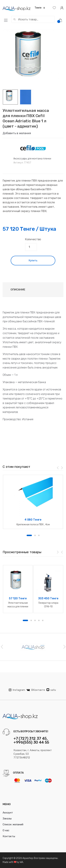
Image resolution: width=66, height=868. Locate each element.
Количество (33, 239)
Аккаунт (8, 813)
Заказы (7, 819)
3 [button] (39, 535)
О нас (6, 830)
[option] (33, 59)
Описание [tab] (18, 290)
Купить (33, 260)
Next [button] (64, 647)
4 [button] (39, 620)
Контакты (9, 836)
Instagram (17, 690)
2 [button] (35, 535)
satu (51, 690)
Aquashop (28, 858)
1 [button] (29, 535)
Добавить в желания (17, 133)
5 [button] (43, 620)
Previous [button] (2, 647)
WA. (22, 862)
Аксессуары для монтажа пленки (32, 159)
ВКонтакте (36, 690)
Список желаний (13, 824)
